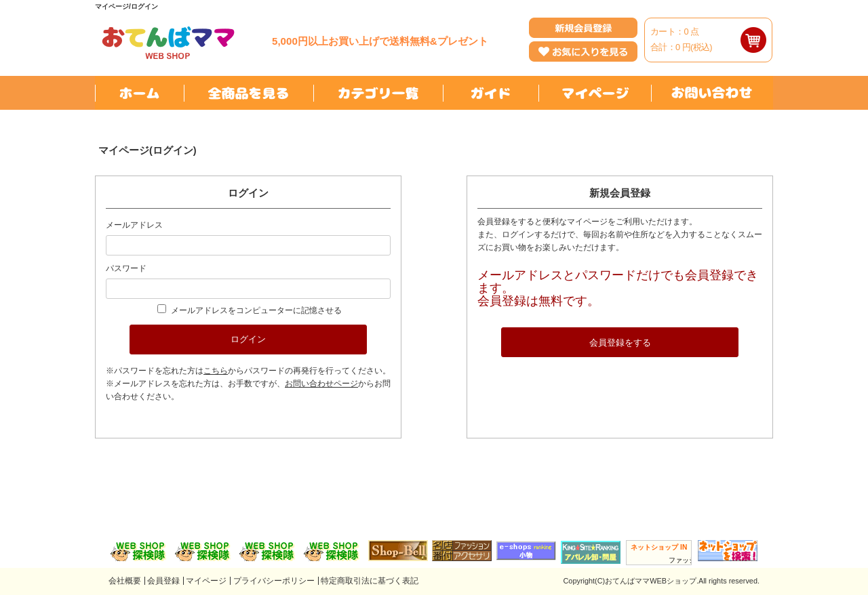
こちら (216, 371)
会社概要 (125, 581)
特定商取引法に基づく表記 (370, 581)
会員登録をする (620, 343)
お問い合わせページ (321, 384)
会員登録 (163, 581)
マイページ (206, 581)
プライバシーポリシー (274, 581)
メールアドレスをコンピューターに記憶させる (256, 310)
